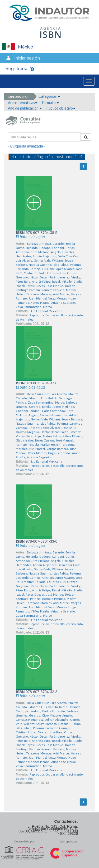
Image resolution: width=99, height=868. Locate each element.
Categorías (49, 96)
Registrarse (17, 68)
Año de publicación (25, 108)
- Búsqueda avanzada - (27, 146)
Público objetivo (61, 108)
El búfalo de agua (30, 237)
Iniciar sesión (27, 58)
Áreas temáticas (23, 103)
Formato (50, 103)
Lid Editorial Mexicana (47, 311)
